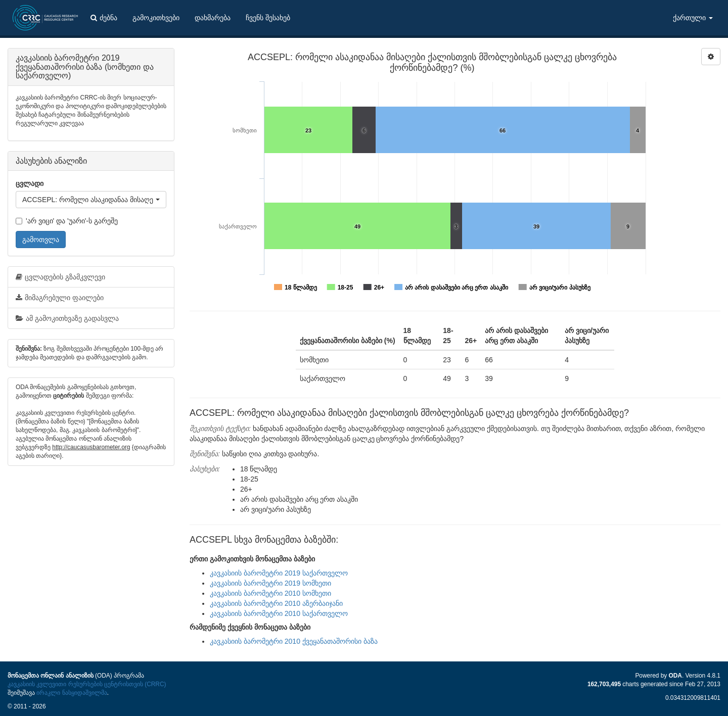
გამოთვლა (41, 240)
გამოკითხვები (156, 18)
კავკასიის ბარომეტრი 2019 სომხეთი (270, 583)
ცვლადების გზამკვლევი (60, 277)
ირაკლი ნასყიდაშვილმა (72, 693)
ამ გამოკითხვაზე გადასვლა (67, 318)
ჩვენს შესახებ (268, 18)
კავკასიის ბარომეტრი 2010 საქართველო (279, 613)
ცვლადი (30, 183)
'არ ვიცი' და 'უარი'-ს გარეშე (67, 221)
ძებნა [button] (104, 18)
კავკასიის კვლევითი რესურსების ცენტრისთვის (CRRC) (87, 684)
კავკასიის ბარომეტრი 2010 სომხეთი (270, 593)
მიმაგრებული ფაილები (60, 298)
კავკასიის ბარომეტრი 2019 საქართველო (279, 573)
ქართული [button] (693, 18)
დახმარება (213, 18)
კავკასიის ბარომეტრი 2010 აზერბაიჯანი (276, 603)
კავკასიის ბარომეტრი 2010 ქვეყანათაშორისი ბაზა (294, 641)
